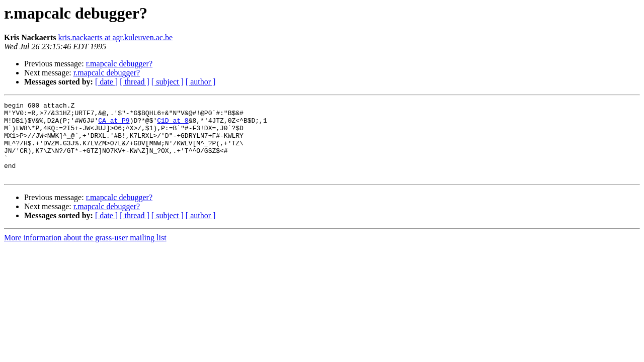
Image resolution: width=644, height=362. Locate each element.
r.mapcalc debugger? (119, 64)
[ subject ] (168, 82)
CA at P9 (114, 125)
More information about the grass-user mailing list (85, 253)
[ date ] (106, 82)
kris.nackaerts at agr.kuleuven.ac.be (115, 37)
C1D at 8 (173, 125)
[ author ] (201, 82)
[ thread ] (135, 82)
